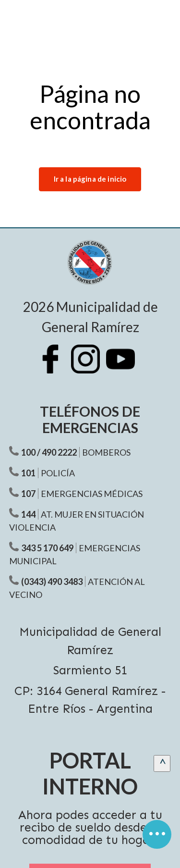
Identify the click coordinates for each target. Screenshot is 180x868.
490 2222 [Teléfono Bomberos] (59, 452)
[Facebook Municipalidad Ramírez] (55, 366)
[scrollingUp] (162, 763)
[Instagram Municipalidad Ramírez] (90, 366)
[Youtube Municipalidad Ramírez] (125, 366)
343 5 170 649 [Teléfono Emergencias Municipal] (47, 548)
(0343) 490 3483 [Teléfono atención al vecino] (52, 582)
